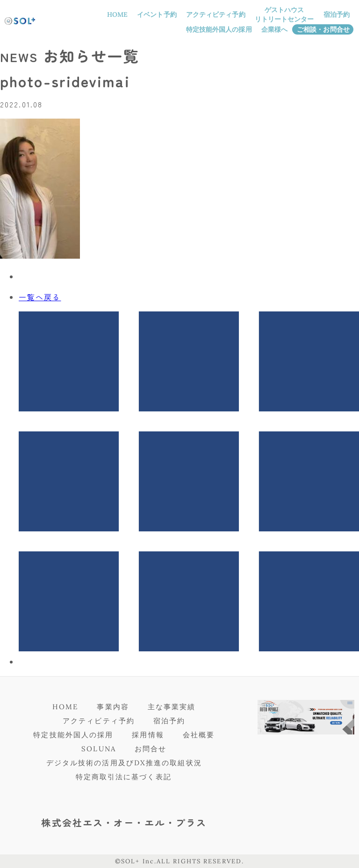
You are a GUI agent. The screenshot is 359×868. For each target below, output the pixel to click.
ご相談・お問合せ (323, 29)
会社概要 (199, 735)
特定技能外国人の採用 (219, 29)
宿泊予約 (337, 14)
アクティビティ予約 (216, 14)
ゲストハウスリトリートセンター (284, 14)
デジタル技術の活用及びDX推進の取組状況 (124, 763)
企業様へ (274, 29)
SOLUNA (99, 749)
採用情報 (148, 735)
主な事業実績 (172, 707)
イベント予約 (157, 14)
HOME (117, 14)
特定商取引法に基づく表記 (124, 777)
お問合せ (151, 749)
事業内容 (113, 707)
